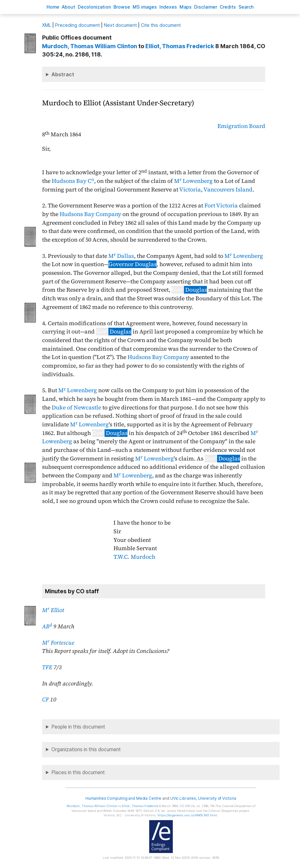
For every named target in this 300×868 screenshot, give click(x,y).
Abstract (63, 74)
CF (45, 700)
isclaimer (206, 7)
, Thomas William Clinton (90, 46)
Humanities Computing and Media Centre (124, 798)
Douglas (189, 290)
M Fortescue (58, 643)
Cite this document (161, 25)
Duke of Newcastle (76, 408)
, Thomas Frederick (180, 46)
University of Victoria (217, 798)
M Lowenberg (193, 181)
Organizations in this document (86, 749)
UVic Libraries (183, 798)
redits (228, 7)
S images (145, 7)
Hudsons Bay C (73, 181)
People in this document (78, 727)
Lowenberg (159, 459)
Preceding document (77, 25)
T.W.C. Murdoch (134, 557)
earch (246, 7)
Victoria (190, 190)
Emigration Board (241, 126)
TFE (47, 667)
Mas (186, 7)
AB (47, 626)
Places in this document (78, 772)
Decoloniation (94, 7)
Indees (168, 7)
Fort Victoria (221, 206)
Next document (120, 25)
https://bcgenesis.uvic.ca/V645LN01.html (187, 815)
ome (53, 7)
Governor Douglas (132, 264)
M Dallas (121, 256)
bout (69, 7)
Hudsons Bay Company (90, 214)
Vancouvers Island (228, 190)
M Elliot (53, 610)
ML (47, 25)
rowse (122, 7)
